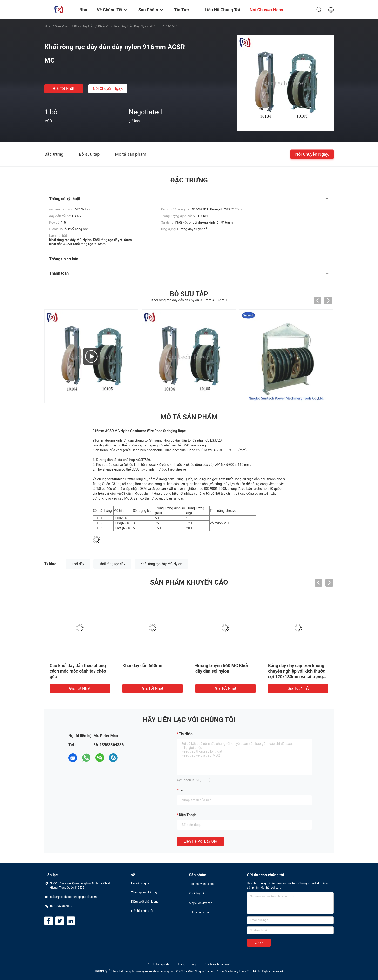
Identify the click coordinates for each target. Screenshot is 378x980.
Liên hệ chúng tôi (142, 911)
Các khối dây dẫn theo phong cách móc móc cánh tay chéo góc (78, 671)
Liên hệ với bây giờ (200, 841)
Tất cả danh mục (200, 912)
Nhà (47, 26)
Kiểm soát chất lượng (145, 902)
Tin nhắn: (186, 734)
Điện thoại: (187, 815)
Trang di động (186, 964)
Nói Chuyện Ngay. (108, 89)
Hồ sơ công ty (140, 883)
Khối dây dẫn (84, 26)
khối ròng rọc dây (112, 564)
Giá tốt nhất (64, 89)
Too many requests (201, 884)
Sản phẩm (63, 26)
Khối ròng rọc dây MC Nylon (161, 564)
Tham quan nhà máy (144, 892)
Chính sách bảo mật (217, 964)
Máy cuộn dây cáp (201, 903)
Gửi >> (259, 943)
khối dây (78, 564)
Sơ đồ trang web (158, 964)
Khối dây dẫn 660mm (143, 666)
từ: (181, 790)
